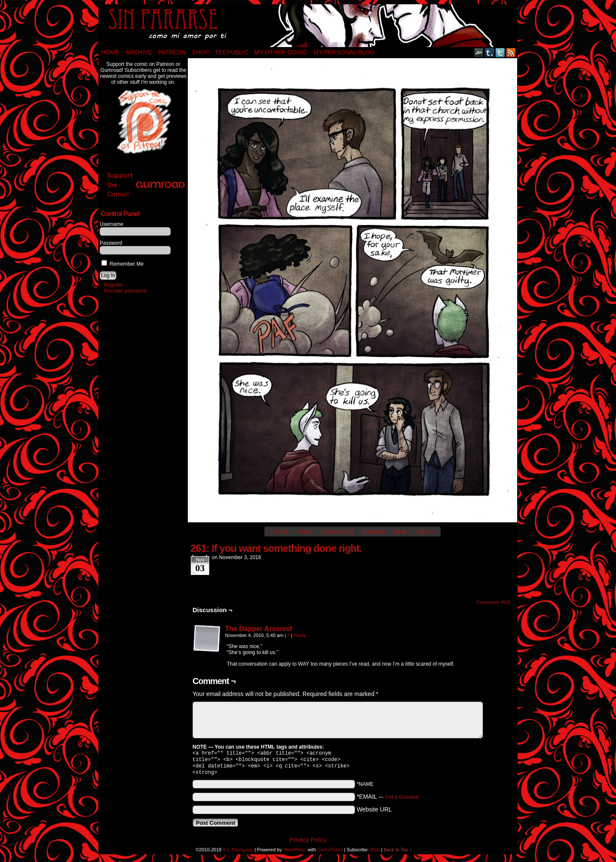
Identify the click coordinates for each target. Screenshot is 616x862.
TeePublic (232, 52)
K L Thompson (238, 853)
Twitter (500, 52)
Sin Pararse (308, 26)
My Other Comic (281, 52)
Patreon (172, 52)
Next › (401, 532)
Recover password (125, 291)
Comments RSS (493, 602)
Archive (139, 52)
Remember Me (123, 264)
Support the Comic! (146, 185)
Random (374, 532)
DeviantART (479, 52)
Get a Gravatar (402, 800)
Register (114, 285)
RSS (511, 52)
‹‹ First (278, 532)
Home (110, 52)
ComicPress (330, 853)
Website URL (374, 813)
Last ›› (426, 532)
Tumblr (490, 52)
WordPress (295, 853)
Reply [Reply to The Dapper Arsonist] (299, 635)
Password (111, 243)
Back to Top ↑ (398, 853)
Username (111, 224)
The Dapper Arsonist (259, 629)
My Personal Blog (344, 52)
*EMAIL (388, 800)
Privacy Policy (308, 843)
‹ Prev (304, 532)
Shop (201, 52)
